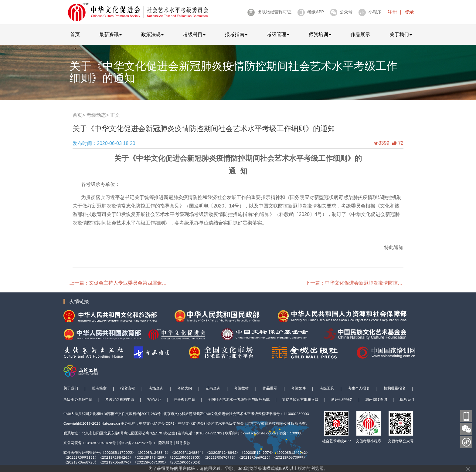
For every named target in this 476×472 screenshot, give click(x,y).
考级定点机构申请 (120, 400)
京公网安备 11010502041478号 (90, 443)
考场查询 (156, 388)
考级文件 (298, 388)
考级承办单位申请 (78, 400)
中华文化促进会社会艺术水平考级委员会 (211, 423)
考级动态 (96, 115)
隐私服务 (166, 443)
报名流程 (127, 388)
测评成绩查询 (376, 400)
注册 (392, 12)
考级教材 (241, 388)
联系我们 (407, 400)
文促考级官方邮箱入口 (300, 400)
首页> (79, 115)
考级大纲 (185, 388)
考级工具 (327, 388)
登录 (409, 12)
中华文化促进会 (152, 423)
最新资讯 (110, 34)
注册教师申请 (185, 400)
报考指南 (236, 34)
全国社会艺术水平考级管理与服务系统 (239, 400)
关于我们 (401, 34)
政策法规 (152, 34)
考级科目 (194, 34)
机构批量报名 (395, 388)
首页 (75, 34)
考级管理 (278, 34)
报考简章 (99, 388)
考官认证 (154, 400)
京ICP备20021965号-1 (137, 443)
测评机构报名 (342, 400)
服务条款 (183, 443)
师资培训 (320, 34)
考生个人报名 (359, 388)
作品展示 (360, 34)
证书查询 (213, 388)
